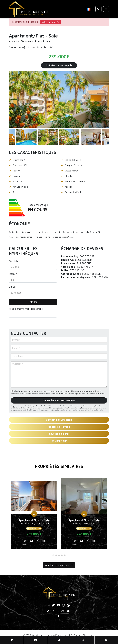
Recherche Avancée (50, 22)
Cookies (78, 635)
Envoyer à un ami (59, 434)
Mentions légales (54, 635)
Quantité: (14, 261)
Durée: (13, 287)
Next (105, 100)
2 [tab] (56, 555)
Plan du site (89, 635)
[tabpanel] (34, 514)
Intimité (68, 635)
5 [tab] (65, 555)
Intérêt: (13, 274)
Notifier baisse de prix (59, 65)
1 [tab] (53, 555)
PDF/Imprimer (59, 441)
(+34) (53, 611)
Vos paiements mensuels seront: (26, 309)
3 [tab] (59, 555)
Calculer (33, 302)
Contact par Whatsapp (59, 420)
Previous (13, 100)
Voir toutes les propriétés (59, 565)
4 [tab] (62, 555)
